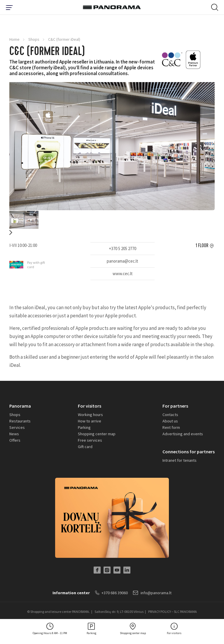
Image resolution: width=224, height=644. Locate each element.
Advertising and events (183, 434)
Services (17, 427)
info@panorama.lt (152, 593)
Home (14, 39)
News (14, 434)
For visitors (90, 406)
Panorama (20, 406)
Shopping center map (97, 434)
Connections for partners (189, 452)
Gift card (85, 447)
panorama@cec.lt (123, 261)
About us (170, 421)
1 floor (202, 246)
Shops (34, 39)
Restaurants (20, 421)
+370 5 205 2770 (123, 248)
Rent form (171, 427)
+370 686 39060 (111, 593)
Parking (84, 427)
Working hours (90, 415)
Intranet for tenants (180, 460)
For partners (175, 406)
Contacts (170, 415)
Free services (90, 440)
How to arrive (90, 421)
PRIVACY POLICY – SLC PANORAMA (173, 612)
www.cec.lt (123, 274)
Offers (15, 440)
